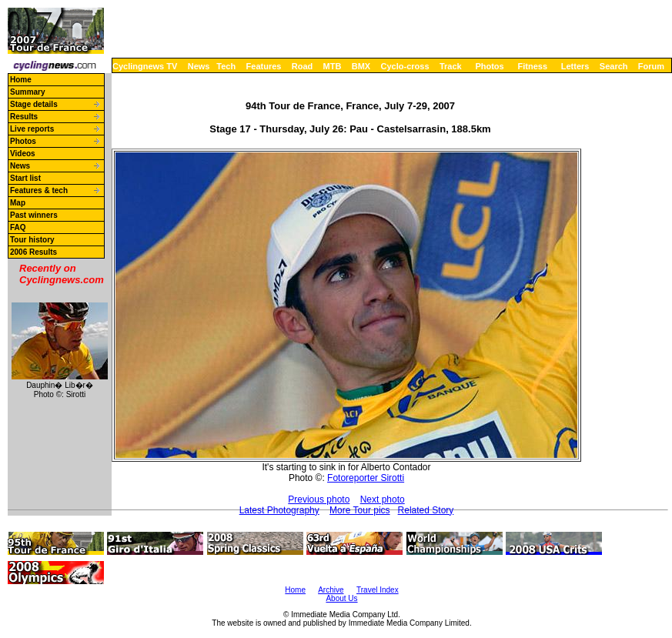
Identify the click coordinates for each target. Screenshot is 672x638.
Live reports (32, 129)
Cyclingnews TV (145, 66)
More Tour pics (359, 510)
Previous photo (319, 499)
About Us (341, 598)
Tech (226, 66)
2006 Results (33, 252)
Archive (331, 590)
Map (18, 203)
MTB (333, 66)
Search (614, 66)
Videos (23, 154)
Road (303, 66)
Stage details (34, 104)
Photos (489, 66)
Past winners (34, 215)
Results (24, 117)
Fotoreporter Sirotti (366, 478)
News (199, 66)
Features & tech (39, 190)
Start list (25, 178)
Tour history (32, 240)
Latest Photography (279, 510)
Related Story (426, 510)
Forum (651, 66)
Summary (28, 92)
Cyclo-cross (405, 66)
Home (21, 80)
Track (451, 66)
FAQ (18, 227)
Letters (575, 66)
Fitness (532, 66)
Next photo (383, 499)
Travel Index (378, 590)
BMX (361, 66)
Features (264, 66)
